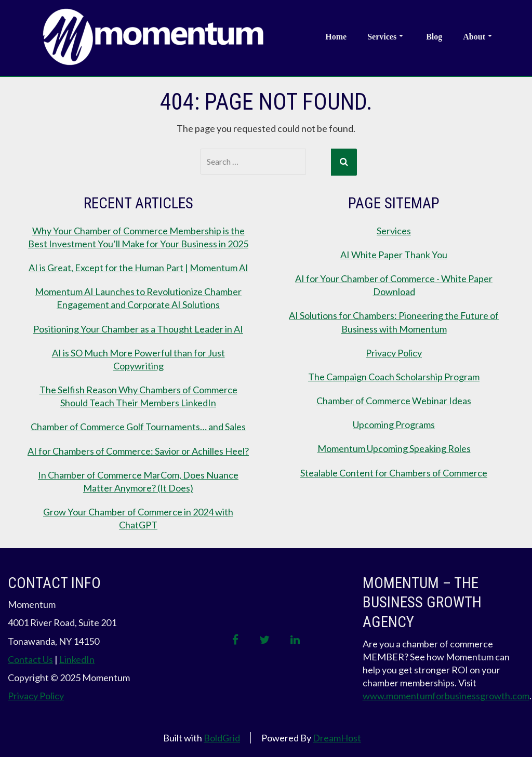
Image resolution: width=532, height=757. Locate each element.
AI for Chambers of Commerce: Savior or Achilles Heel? (138, 449)
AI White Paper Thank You (394, 253)
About (477, 37)
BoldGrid (222, 736)
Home (336, 37)
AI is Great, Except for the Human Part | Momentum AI (138, 267)
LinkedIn (77, 658)
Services (385, 37)
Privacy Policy (394, 351)
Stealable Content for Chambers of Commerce (394, 471)
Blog (434, 37)
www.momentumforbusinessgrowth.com (446, 695)
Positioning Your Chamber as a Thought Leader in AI (138, 327)
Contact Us (30, 658)
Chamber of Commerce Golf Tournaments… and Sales (138, 426)
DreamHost (337, 736)
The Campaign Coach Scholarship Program (394, 376)
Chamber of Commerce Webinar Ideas (394, 400)
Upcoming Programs (394, 423)
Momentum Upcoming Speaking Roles (394, 447)
